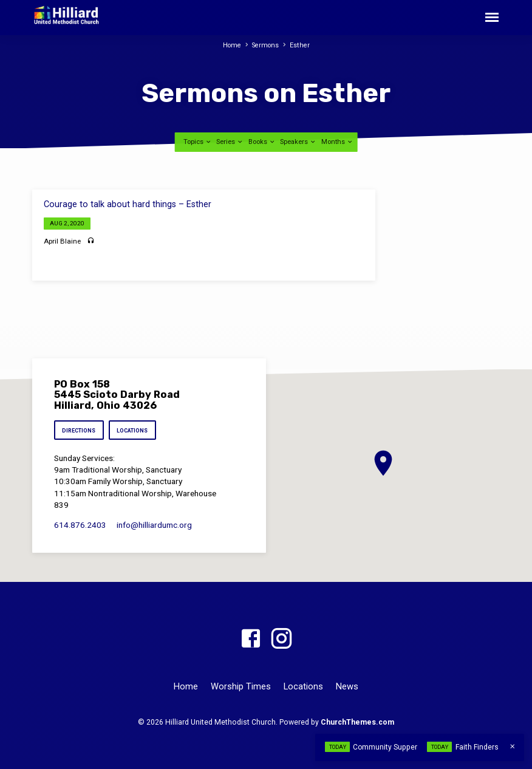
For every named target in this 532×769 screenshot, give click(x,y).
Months (337, 142)
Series (230, 142)
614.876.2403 (80, 525)
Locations (135, 431)
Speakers (298, 142)
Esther (301, 45)
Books (262, 142)
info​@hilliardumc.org (154, 525)
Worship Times (241, 686)
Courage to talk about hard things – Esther (128, 204)
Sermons (266, 45)
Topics (198, 142)
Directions (80, 431)
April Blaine (62, 241)
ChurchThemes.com (357, 722)
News (347, 686)
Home (232, 45)
